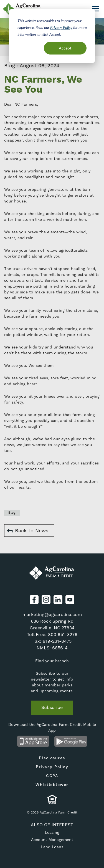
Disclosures (52, 758)
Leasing (52, 832)
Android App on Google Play (71, 741)
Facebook (34, 600)
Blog (12, 513)
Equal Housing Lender (52, 799)
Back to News (32, 531)
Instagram (46, 600)
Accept (65, 48)
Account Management (52, 840)
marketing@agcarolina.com (52, 614)
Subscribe (52, 707)
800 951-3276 (63, 635)
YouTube (70, 600)
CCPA (52, 776)
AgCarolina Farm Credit (52, 573)
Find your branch (52, 661)
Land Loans (52, 847)
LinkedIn (58, 600)
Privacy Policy (61, 27)
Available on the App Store (33, 741)
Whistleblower (52, 785)
